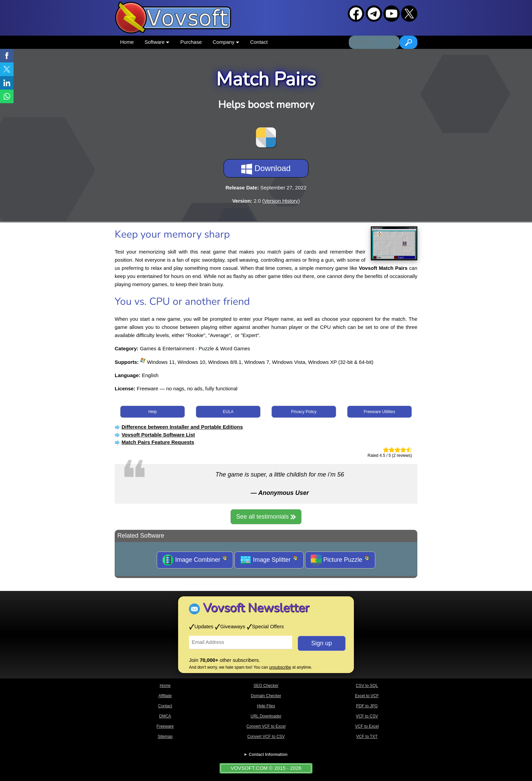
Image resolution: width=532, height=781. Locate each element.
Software (157, 42)
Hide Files (266, 706)
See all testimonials (266, 517)
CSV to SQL (367, 686)
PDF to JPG (367, 706)
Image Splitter (269, 560)
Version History (281, 201)
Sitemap (165, 737)
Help (153, 412)
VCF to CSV (367, 716)
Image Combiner (195, 560)
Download (266, 169)
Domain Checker (266, 696)
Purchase (191, 42)
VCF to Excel (367, 726)
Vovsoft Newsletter (256, 608)
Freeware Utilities (379, 412)
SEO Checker (266, 686)
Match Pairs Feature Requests (158, 442)
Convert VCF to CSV (266, 737)
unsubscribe (280, 667)
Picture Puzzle (340, 560)
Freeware (165, 726)
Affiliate (165, 696)
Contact (259, 42)
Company (226, 42)
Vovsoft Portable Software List (158, 435)
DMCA (165, 716)
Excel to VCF (367, 696)
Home (127, 42)
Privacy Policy (304, 412)
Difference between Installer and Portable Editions (182, 427)
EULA (228, 412)
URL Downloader (266, 716)
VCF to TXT (367, 737)
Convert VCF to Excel (266, 726)
